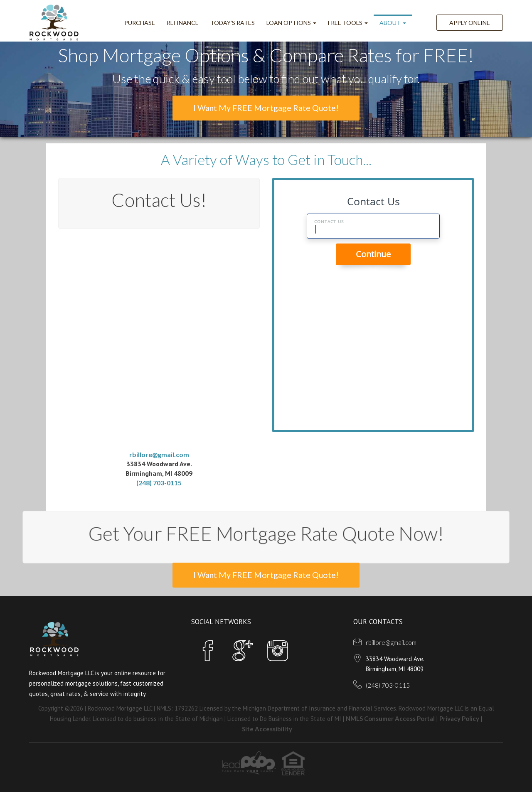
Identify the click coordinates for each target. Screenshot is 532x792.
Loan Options (291, 23)
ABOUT (393, 23)
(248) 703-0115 (159, 483)
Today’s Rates (233, 23)
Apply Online (470, 23)
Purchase (140, 23)
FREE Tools (348, 23)
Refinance (183, 23)
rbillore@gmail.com (159, 454)
